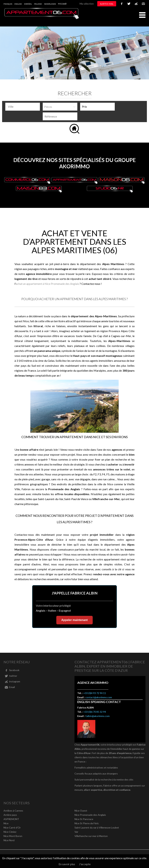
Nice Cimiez (10, 832)
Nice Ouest (81, 811)
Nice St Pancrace (84, 819)
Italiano (38, 4)
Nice (6, 823)
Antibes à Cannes (13, 811)
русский (62, 4)
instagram (136, 4)
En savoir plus (67, 864)
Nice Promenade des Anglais (90, 815)
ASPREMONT (11, 819)
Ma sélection (87, 4)
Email (143, 4)
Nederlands (50, 4)
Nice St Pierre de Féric (87, 823)
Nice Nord (9, 840)
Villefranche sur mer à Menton (91, 836)
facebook (122, 4)
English (18, 4)
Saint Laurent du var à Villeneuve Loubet (97, 828)
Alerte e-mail (107, 4)
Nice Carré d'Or (12, 828)
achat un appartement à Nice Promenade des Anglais (47, 284)
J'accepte (85, 864)
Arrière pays (10, 815)
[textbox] (23, 107)
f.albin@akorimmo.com (98, 716)
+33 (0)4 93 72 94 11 (95, 693)
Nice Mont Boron (13, 836)
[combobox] (23, 107)
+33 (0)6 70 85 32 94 (95, 712)
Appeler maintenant (74, 620)
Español (28, 4)
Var (76, 832)
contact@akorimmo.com (99, 697)
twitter (129, 4)
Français (8, 4)
